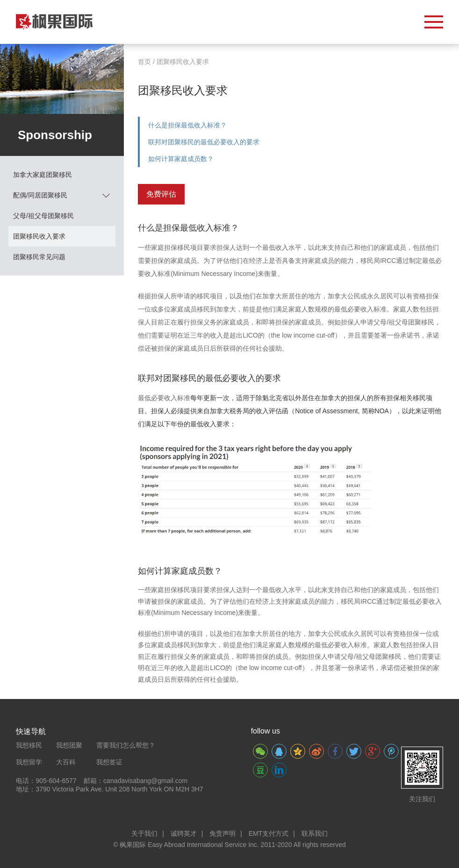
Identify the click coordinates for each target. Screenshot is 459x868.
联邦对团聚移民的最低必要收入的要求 (204, 142)
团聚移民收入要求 (39, 236)
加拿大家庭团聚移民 (43, 175)
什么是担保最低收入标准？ (187, 125)
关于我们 (144, 833)
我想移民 (29, 745)
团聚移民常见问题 (39, 257)
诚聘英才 (184, 833)
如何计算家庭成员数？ (181, 159)
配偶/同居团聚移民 (61, 195)
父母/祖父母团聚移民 (43, 216)
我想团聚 (69, 745)
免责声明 (222, 833)
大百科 (66, 762)
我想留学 (29, 762)
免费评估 (161, 194)
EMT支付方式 (269, 833)
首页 (144, 62)
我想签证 (109, 762)
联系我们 (315, 833)
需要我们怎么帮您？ (126, 745)
